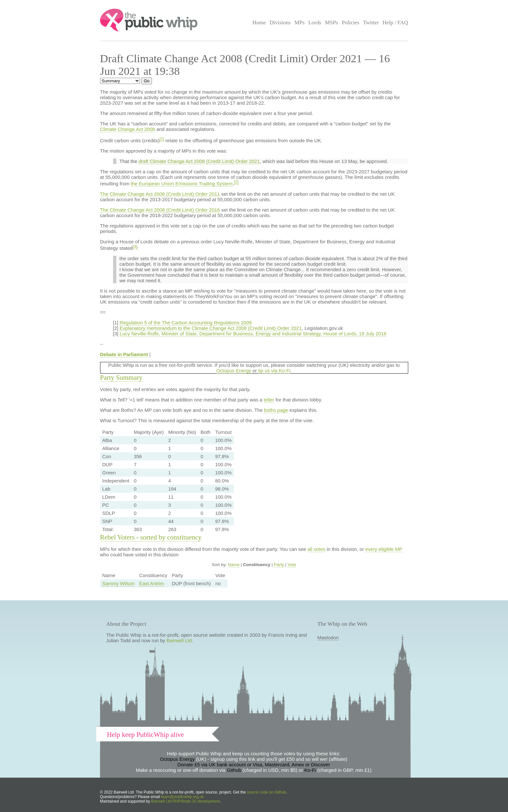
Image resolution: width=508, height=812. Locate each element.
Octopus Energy (234, 371)
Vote (292, 565)
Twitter (371, 23)
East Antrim (152, 583)
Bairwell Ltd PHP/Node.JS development (185, 801)
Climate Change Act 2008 (128, 129)
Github (234, 770)
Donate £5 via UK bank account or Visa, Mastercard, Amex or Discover (254, 765)
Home (259, 23)
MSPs (332, 23)
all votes (316, 549)
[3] (135, 247)
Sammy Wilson (119, 583)
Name (234, 565)
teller (269, 400)
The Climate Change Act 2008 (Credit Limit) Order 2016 (160, 210)
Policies (351, 23)
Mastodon (328, 638)
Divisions (280, 23)
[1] (162, 139)
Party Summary (121, 377)
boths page (276, 410)
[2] (236, 182)
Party (279, 565)
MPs (300, 23)
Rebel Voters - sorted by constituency (151, 537)
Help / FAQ (395, 23)
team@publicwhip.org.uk (182, 797)
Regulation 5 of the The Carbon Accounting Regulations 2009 (186, 323)
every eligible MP (384, 549)
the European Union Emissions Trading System (182, 184)
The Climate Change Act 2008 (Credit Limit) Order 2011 (160, 194)
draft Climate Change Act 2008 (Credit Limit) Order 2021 (199, 161)
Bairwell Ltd (179, 640)
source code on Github (266, 792)
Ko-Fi (310, 770)
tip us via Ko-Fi (274, 371)
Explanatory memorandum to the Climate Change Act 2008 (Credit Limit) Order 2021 (211, 328)
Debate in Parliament (124, 354)
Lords (315, 23)
